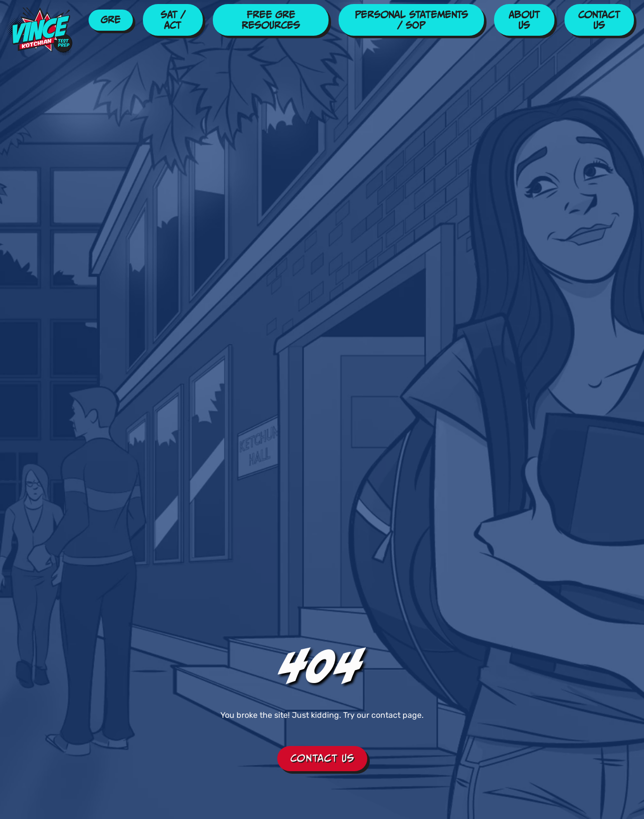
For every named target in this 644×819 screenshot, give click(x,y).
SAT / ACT (173, 20)
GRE (110, 20)
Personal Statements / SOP (411, 20)
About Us (524, 20)
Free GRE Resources (271, 20)
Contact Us (599, 20)
